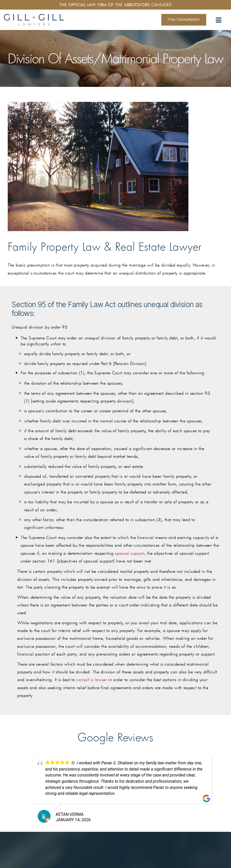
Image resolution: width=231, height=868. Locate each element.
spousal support (130, 554)
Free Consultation (184, 20)
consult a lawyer (92, 681)
